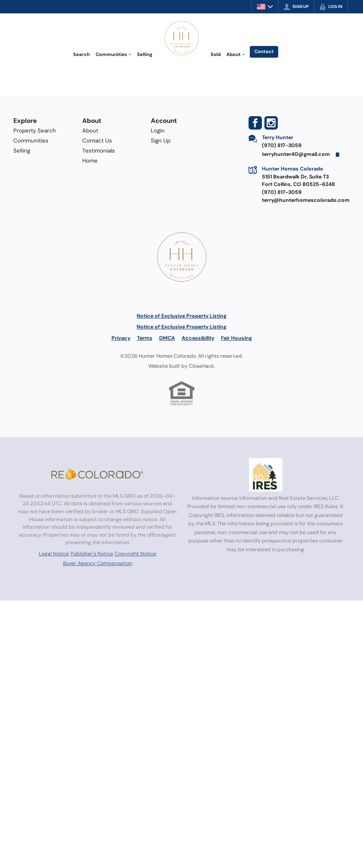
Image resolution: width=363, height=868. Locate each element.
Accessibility (198, 338)
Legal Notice (54, 554)
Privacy (121, 338)
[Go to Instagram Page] (271, 123)
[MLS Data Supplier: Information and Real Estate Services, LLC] (266, 475)
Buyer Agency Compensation (98, 563)
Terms (145, 338)
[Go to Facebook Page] (255, 123)
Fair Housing (236, 338)
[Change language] (265, 7)
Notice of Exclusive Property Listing (181, 316)
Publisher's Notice (92, 554)
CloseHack (201, 366)
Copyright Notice (136, 554)
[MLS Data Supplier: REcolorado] (97, 474)
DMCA (167, 338)
